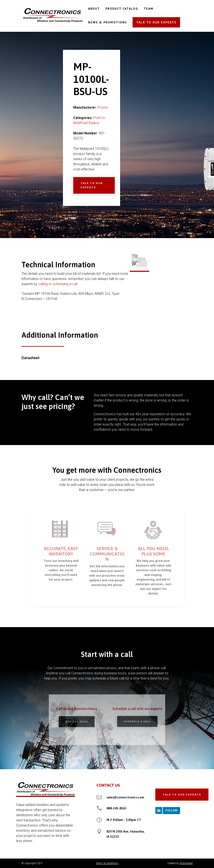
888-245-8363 (79, 721)
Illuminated (186, 863)
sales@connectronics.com (125, 797)
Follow (171, 810)
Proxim (103, 107)
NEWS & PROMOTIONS (108, 23)
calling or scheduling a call (58, 284)
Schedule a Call (135, 721)
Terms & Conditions (107, 863)
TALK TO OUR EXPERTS (156, 22)
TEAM (148, 9)
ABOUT (94, 9)
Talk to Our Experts (92, 185)
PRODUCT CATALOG (122, 9)
